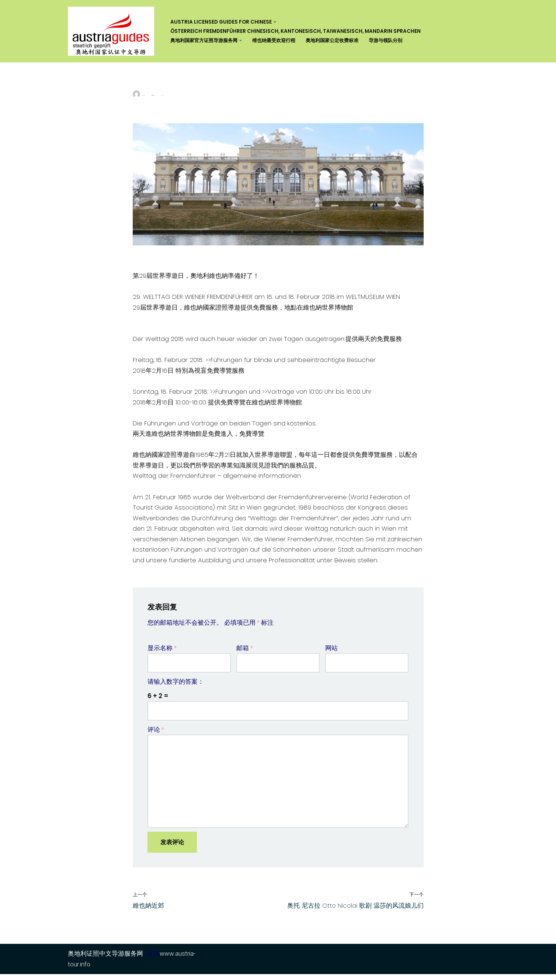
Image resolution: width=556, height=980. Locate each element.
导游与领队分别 (399, 40)
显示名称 (162, 652)
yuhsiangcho (143, 95)
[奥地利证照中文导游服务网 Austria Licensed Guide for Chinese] (113, 31)
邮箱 (245, 652)
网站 (331, 652)
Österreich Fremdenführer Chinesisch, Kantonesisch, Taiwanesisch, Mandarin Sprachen (296, 31)
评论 (156, 734)
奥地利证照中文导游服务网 (105, 959)
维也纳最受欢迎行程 (281, 40)
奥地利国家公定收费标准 (343, 40)
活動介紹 (153, 95)
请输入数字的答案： (176, 686)
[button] (275, 22)
